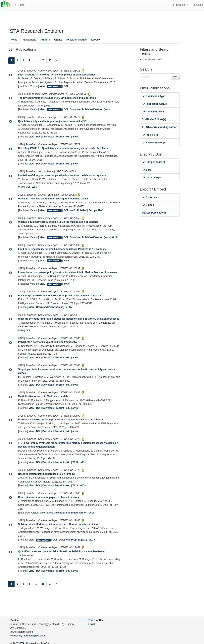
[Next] (57, 61)
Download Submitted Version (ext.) (74, 513)
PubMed (82, 210)
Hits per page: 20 (154, 162)
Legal (92, 624)
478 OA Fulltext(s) (154, 119)
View (42, 86)
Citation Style (152, 178)
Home (19, 5)
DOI (66, 86)
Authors (45, 40)
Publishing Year (153, 112)
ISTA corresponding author (159, 127)
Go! (175, 77)
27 (50, 60)
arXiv (76, 137)
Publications (29, 40)
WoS (35, 187)
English (181, 5)
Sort (147, 170)
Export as (150, 197)
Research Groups (76, 40)
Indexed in (150, 135)
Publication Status (155, 104)
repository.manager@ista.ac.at (28, 636)
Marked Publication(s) (155, 213)
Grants (58, 40)
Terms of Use (96, 620)
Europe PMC (96, 210)
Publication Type (154, 96)
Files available (54, 86)
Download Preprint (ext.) (56, 137)
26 (43, 60)
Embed (148, 205)
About (96, 40)
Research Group (154, 143)
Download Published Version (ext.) (90, 109)
